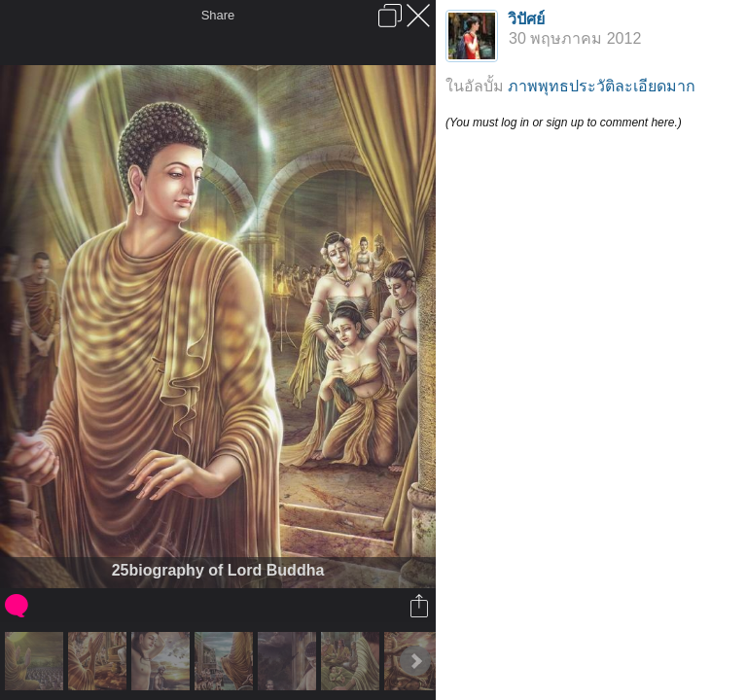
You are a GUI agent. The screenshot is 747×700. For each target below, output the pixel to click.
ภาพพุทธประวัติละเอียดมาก (602, 86)
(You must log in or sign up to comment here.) (564, 122)
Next (415, 661)
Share (218, 15)
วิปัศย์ (526, 19)
